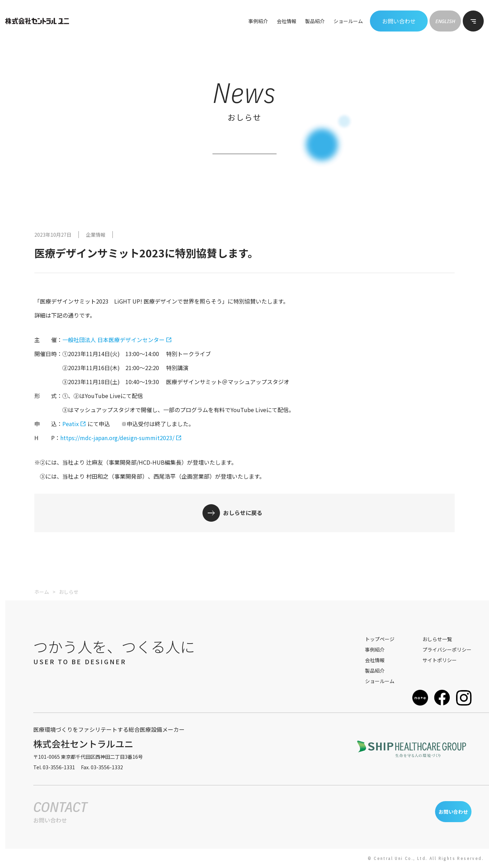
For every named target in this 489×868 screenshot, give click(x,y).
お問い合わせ (399, 21)
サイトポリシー (440, 660)
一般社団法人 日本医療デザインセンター (113, 340)
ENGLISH (445, 21)
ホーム (42, 592)
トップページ (380, 639)
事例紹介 (258, 21)
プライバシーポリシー (447, 650)
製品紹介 (315, 21)
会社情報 (287, 21)
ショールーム (348, 21)
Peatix (71, 424)
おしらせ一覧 (437, 639)
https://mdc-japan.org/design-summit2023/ (117, 438)
